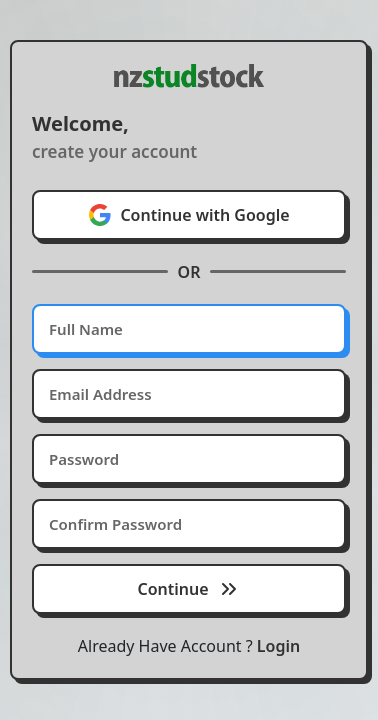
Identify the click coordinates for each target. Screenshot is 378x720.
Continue (188, 589)
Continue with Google (188, 215)
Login (278, 646)
